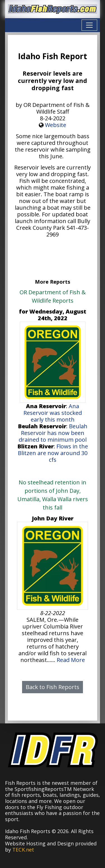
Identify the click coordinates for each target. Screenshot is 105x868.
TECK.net (23, 850)
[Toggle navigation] (89, 25)
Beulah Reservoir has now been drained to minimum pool (53, 433)
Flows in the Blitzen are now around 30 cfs (53, 453)
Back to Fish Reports (52, 687)
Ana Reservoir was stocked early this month (53, 413)
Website (56, 125)
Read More (71, 660)
